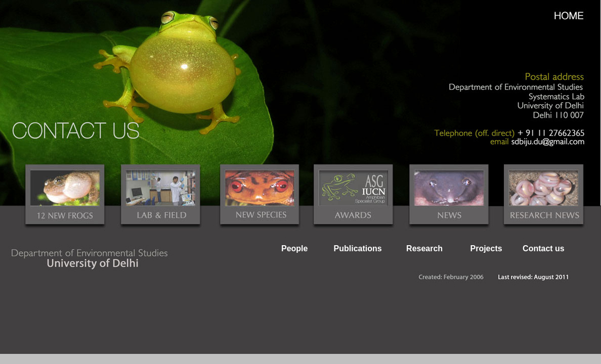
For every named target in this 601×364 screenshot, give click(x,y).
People (294, 248)
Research (424, 248)
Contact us (544, 248)
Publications (358, 248)
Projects (486, 248)
